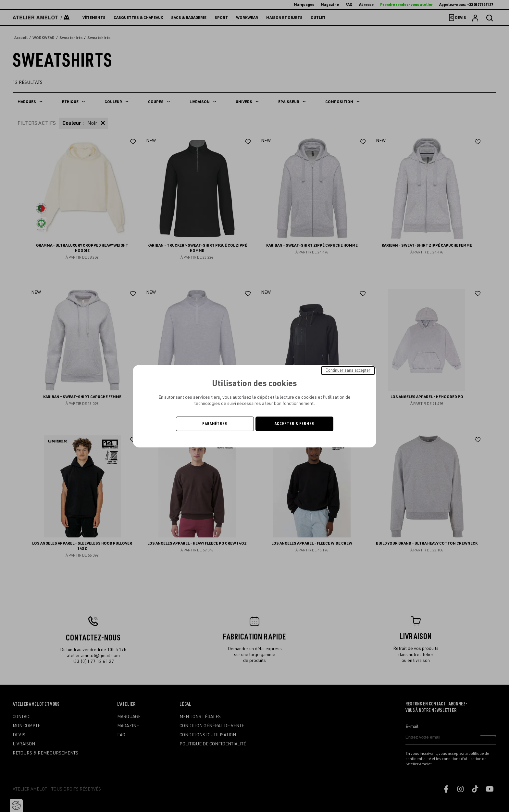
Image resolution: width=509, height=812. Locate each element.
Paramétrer (215, 424)
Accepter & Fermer (294, 424)
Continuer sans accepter (348, 370)
